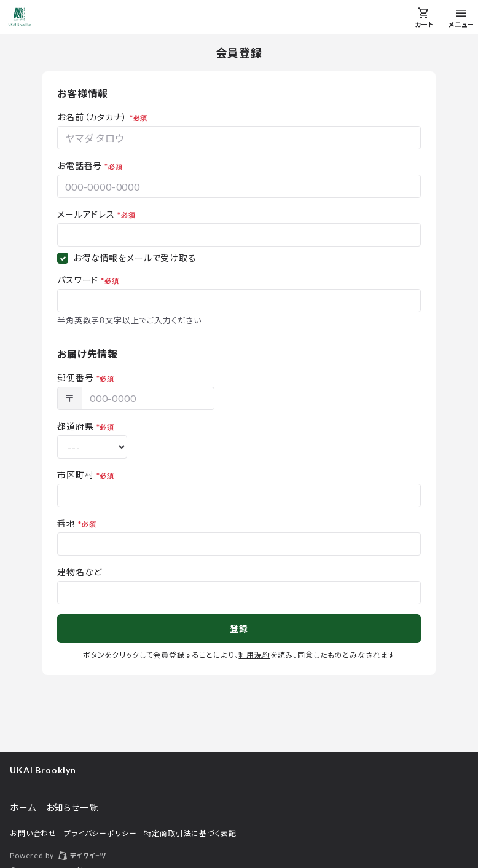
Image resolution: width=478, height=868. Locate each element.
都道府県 (75, 426)
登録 (239, 629)
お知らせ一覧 (72, 807)
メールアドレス (86, 214)
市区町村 (75, 475)
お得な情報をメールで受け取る (135, 258)
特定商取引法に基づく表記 (190, 833)
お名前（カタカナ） (92, 117)
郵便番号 (75, 378)
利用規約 (254, 655)
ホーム (23, 807)
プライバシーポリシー (100, 833)
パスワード (78, 280)
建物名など (80, 572)
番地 (66, 523)
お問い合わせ (33, 833)
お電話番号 (80, 166)
